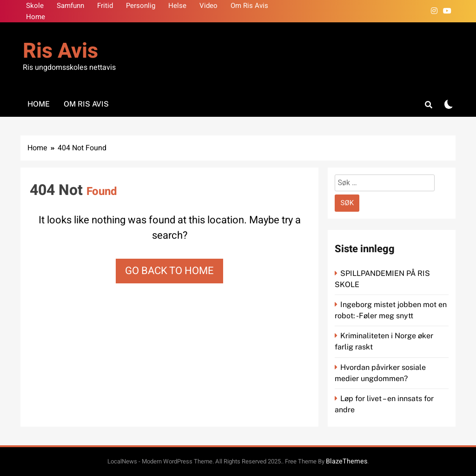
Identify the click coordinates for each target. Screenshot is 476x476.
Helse (177, 6)
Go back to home (169, 271)
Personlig (141, 6)
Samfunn (70, 6)
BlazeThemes (347, 461)
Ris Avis (60, 51)
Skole (35, 6)
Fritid (105, 6)
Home (36, 17)
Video (208, 6)
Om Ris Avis (249, 6)
